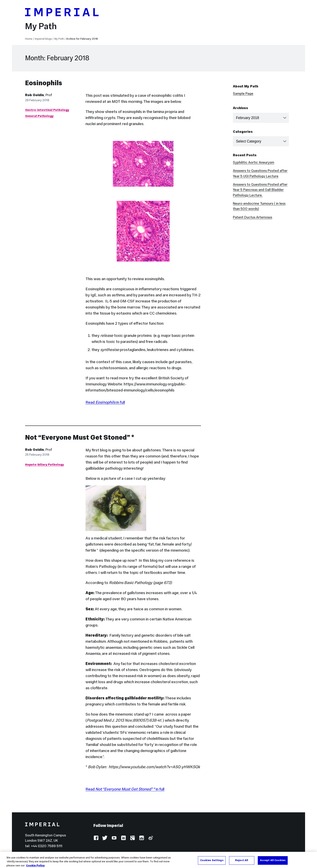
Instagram (141, 838)
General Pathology (39, 116)
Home (29, 39)
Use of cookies (147, 853)
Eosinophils (44, 83)
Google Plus (132, 838)
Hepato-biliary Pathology (44, 464)
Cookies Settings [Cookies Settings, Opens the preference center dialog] (212, 863)
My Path (41, 26)
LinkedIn (123, 838)
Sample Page (243, 94)
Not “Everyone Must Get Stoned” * (80, 437)
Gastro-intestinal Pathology (47, 110)
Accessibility (119, 853)
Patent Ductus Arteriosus (253, 217)
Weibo (151, 838)
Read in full (105, 402)
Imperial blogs (43, 39)
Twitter (105, 838)
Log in (98, 853)
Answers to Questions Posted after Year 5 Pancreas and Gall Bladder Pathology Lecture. (260, 190)
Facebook (96, 838)
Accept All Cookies (273, 863)
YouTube (114, 838)
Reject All (242, 863)
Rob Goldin (34, 95)
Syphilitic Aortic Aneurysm (254, 162)
